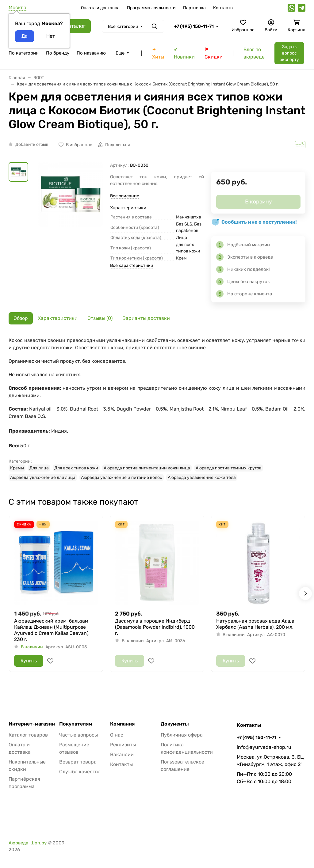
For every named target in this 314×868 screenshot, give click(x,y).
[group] (70, 209)
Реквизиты (123, 745)
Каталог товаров (28, 735)
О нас (117, 735)
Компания (122, 724)
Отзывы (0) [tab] (100, 318)
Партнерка (194, 8)
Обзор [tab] (21, 318)
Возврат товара (78, 762)
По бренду (58, 53)
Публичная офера (182, 735)
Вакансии (122, 754)
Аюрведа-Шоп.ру (28, 843)
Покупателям (76, 724)
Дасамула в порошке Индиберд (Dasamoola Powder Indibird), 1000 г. (155, 627)
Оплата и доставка (100, 8)
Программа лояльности (151, 8)
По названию (91, 53)
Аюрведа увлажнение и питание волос (122, 478)
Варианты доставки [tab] (146, 318)
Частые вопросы (78, 735)
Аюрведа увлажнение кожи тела (202, 478)
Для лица (39, 468)
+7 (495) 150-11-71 (194, 26)
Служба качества (80, 772)
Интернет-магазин (32, 724)
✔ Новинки (184, 53)
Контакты (223, 8)
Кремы (17, 468)
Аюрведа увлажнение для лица (43, 478)
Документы (175, 724)
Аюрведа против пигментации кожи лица (147, 468)
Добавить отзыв (32, 144)
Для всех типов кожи (76, 468)
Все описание (125, 196)
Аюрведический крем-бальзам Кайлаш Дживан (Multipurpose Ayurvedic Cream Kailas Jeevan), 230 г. (52, 630)
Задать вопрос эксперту (289, 53)
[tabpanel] (157, 409)
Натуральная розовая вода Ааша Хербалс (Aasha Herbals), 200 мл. (255, 624)
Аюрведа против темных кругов (229, 468)
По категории (24, 53)
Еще (120, 53)
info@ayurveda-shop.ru (264, 747)
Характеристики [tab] (58, 318)
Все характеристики (132, 265)
